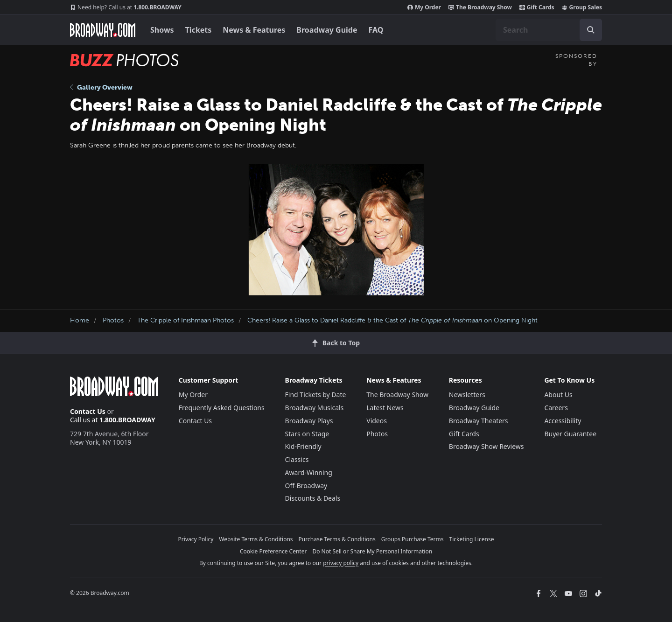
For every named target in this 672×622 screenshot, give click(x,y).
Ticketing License (472, 539)
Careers (556, 408)
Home (80, 320)
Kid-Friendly (303, 446)
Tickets (199, 30)
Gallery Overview (101, 87)
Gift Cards (537, 7)
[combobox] (549, 30)
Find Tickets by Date (316, 395)
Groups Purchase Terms (413, 539)
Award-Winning (309, 472)
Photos (113, 320)
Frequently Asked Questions (222, 408)
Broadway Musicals (315, 408)
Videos (377, 421)
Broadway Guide (327, 30)
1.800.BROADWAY (126, 7)
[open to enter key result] (591, 30)
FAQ (376, 30)
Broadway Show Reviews (486, 446)
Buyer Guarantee (570, 434)
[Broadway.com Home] (103, 30)
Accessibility (563, 421)
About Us (558, 395)
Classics (297, 459)
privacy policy (341, 563)
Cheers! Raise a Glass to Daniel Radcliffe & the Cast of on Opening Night (392, 320)
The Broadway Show (480, 7)
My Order (424, 7)
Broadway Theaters (479, 421)
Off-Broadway (306, 486)
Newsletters (467, 395)
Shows (162, 30)
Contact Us (88, 411)
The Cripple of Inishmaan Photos (185, 320)
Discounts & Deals (313, 498)
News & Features (254, 30)
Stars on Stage (307, 434)
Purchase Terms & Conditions (337, 539)
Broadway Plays (309, 421)
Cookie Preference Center (273, 551)
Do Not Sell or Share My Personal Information (372, 551)
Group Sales (582, 7)
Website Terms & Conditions (256, 539)
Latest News (385, 408)
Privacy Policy (196, 539)
